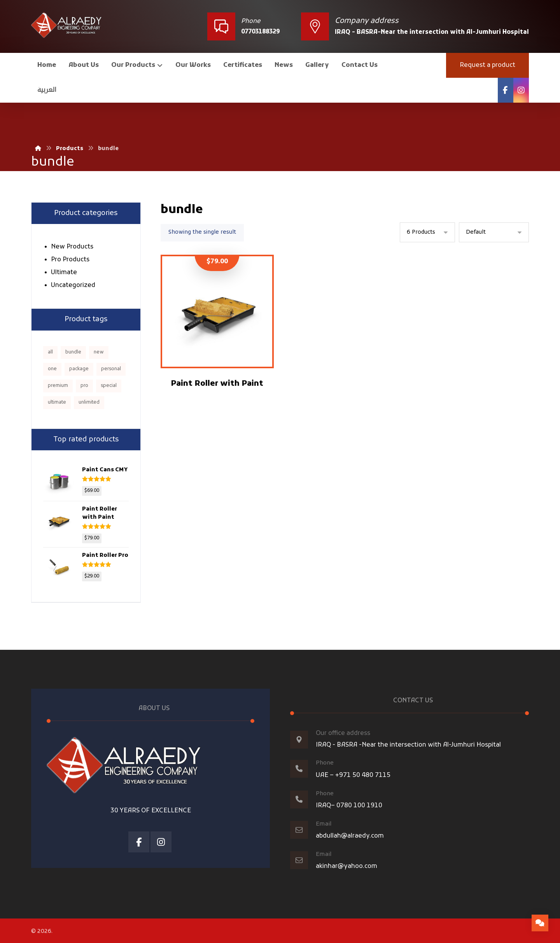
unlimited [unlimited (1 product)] (89, 402)
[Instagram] (521, 90)
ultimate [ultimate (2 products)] (57, 402)
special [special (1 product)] (109, 386)
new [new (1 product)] (99, 352)
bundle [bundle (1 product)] (73, 352)
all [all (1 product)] (50, 352)
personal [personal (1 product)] (111, 369)
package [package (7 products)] (79, 369)
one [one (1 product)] (52, 369)
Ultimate (64, 273)
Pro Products (70, 260)
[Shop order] (494, 232)
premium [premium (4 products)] (58, 386)
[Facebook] (506, 90)
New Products (72, 247)
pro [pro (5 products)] (84, 386)
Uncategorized (73, 285)
